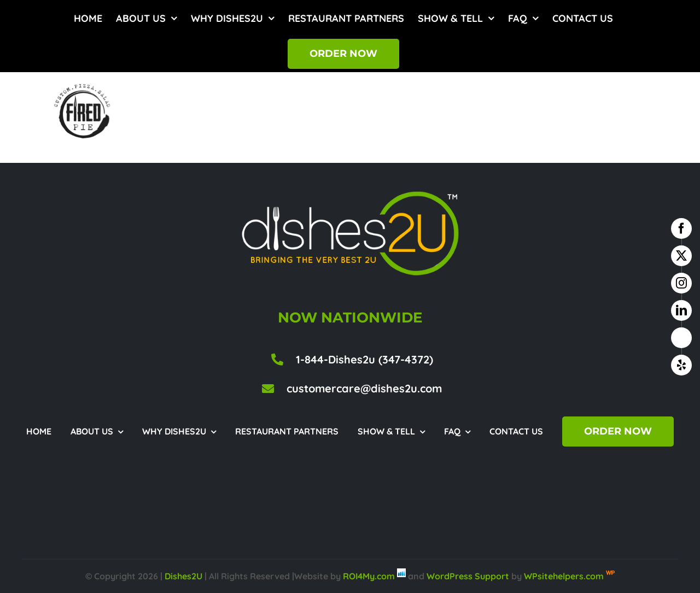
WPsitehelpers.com (565, 576)
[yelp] (681, 365)
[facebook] (681, 228)
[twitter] (681, 256)
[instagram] (681, 283)
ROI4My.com (369, 576)
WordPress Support (468, 576)
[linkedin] (681, 310)
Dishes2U (183, 576)
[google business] (681, 338)
